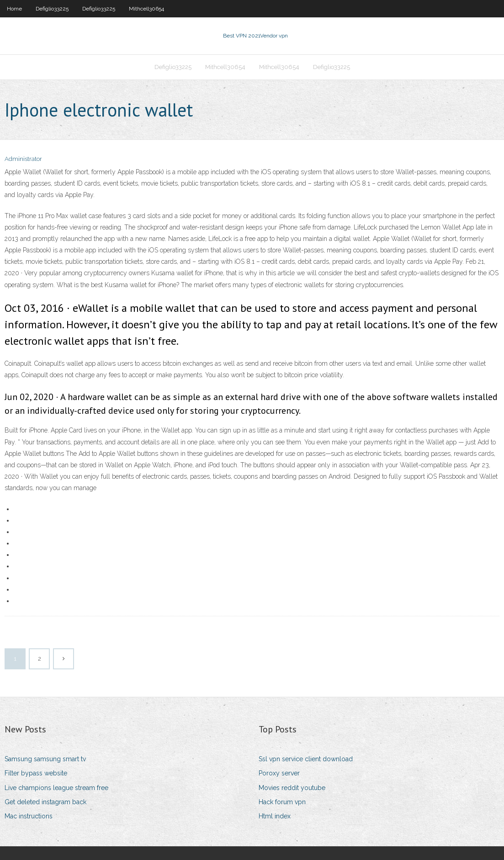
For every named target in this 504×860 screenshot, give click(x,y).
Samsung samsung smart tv (45, 759)
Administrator (23, 159)
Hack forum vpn (282, 802)
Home (14, 9)
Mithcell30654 (146, 9)
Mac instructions (29, 816)
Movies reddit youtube (292, 788)
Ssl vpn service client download (306, 759)
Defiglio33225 (52, 9)
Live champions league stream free (56, 788)
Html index (275, 816)
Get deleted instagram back (45, 802)
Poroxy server (279, 773)
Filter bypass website (36, 773)
